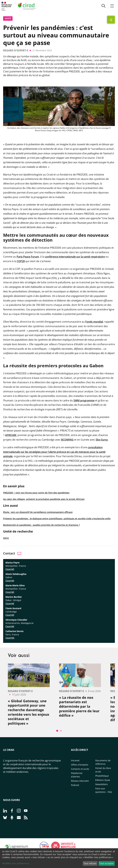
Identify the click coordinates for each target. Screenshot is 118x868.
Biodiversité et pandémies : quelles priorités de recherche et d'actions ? (41, 525)
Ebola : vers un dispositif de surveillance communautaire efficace (38, 512)
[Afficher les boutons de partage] (111, 20)
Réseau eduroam (80, 781)
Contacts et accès (80, 769)
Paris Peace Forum (28, 257)
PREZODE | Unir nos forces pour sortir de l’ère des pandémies (36, 493)
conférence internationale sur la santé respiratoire (75, 257)
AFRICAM (11, 435)
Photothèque (102, 776)
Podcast (75, 785)
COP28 (21, 261)
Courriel (10, 569)
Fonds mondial (94, 322)
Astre (6, 538)
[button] (104, 6)
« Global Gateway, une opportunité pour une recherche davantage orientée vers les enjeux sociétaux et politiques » (29, 712)
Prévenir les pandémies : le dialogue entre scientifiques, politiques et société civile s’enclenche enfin (57, 519)
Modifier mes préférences (16, 863)
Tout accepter (107, 863)
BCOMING (67, 440)
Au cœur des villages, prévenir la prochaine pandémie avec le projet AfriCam (44, 499)
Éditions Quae (103, 780)
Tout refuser (90, 863)
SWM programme (84, 400)
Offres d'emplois (80, 765)
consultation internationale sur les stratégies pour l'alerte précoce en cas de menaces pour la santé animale (54, 452)
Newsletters (102, 784)
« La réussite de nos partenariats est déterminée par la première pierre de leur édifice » (79, 706)
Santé (8, 18)
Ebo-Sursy (102, 440)
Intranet (75, 760)
